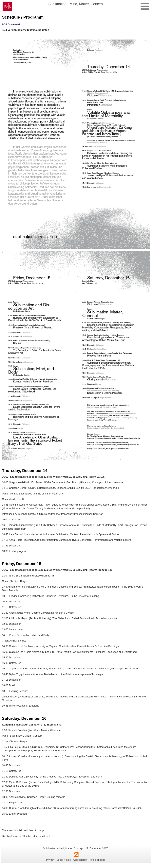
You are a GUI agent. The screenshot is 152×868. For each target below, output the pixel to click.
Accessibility (80, 860)
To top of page (97, 860)
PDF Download (11, 24)
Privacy (50, 860)
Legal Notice (64, 860)
